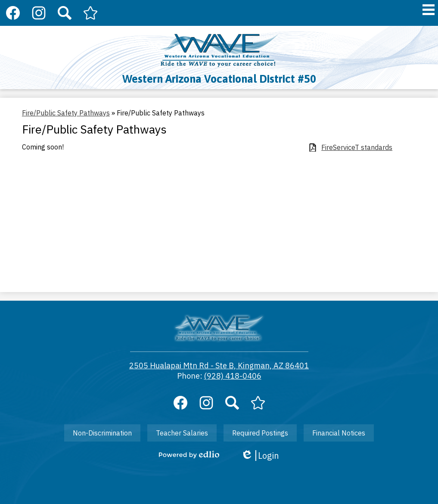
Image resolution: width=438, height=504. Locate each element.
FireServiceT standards (357, 148)
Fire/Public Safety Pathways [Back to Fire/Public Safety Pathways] (66, 113)
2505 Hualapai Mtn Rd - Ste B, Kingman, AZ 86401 (219, 366)
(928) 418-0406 (233, 376)
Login (260, 456)
